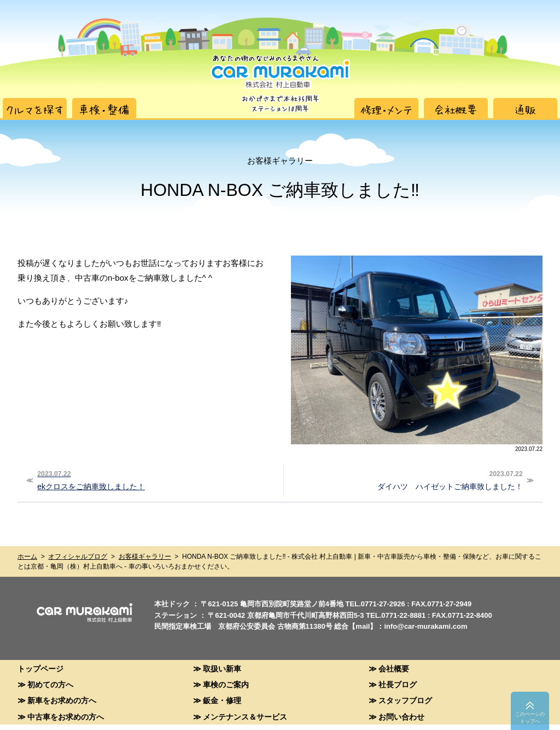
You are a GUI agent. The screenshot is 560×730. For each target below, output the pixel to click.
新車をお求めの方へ (62, 700)
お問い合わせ (401, 717)
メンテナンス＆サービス (245, 717)
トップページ (40, 668)
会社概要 (394, 668)
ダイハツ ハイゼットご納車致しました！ (405, 479)
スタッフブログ (405, 700)
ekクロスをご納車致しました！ (156, 479)
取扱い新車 (222, 668)
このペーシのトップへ (530, 718)
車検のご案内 (226, 684)
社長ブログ (398, 684)
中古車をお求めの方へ (66, 717)
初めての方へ (50, 684)
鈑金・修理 (222, 700)
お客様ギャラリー (145, 557)
